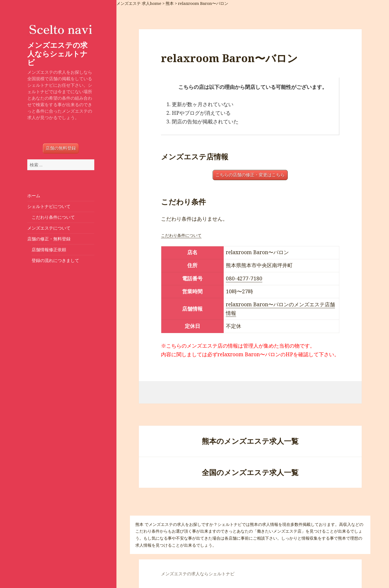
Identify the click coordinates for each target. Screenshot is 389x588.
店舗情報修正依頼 (49, 250)
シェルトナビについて (49, 206)
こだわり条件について (53, 217)
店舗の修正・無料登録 (49, 239)
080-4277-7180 (244, 278)
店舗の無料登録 (61, 148)
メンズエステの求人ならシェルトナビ (57, 54)
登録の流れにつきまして (55, 260)
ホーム (34, 196)
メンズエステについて (49, 228)
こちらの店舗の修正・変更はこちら (250, 175)
